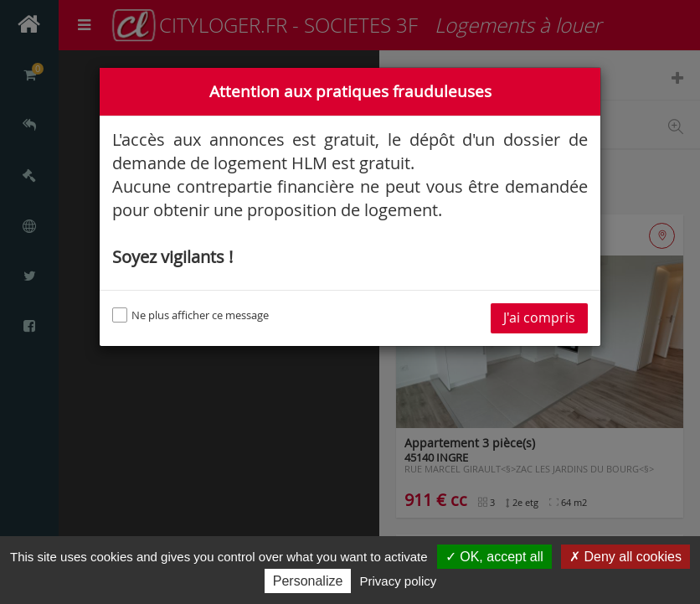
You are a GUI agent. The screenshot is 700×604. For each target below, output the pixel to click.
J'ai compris (539, 318)
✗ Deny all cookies (625, 557)
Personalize (308, 581)
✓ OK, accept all (494, 557)
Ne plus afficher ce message (190, 315)
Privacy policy (399, 581)
